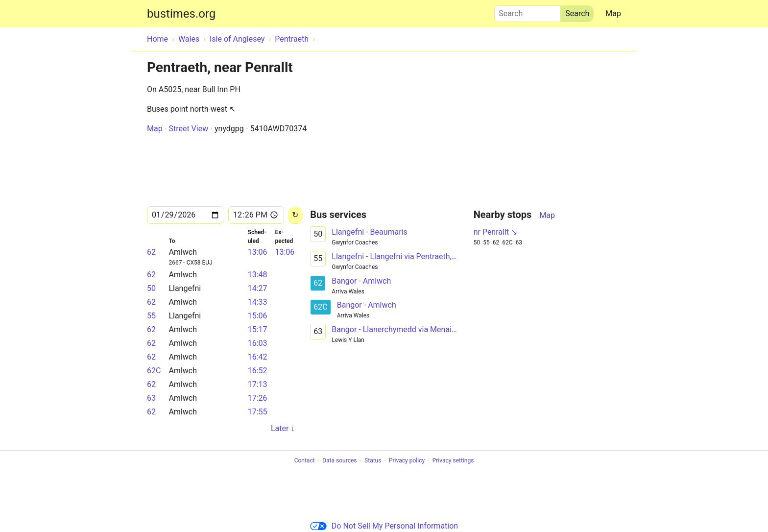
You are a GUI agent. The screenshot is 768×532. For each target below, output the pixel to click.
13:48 (258, 275)
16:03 (258, 343)
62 (151, 252)
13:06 (258, 252)
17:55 (258, 412)
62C (154, 371)
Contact (305, 461)
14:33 (258, 302)
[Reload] (295, 215)
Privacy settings (453, 461)
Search (528, 11)
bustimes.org (181, 14)
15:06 (258, 316)
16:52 (258, 371)
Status (373, 461)
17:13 (258, 384)
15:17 (258, 329)
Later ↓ (283, 428)
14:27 (258, 288)
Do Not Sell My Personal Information (384, 526)
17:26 (258, 398)
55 (151, 316)
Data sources (339, 461)
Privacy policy (407, 461)
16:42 (258, 357)
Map (613, 13)
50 (151, 288)
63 (151, 398)
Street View (188, 129)
